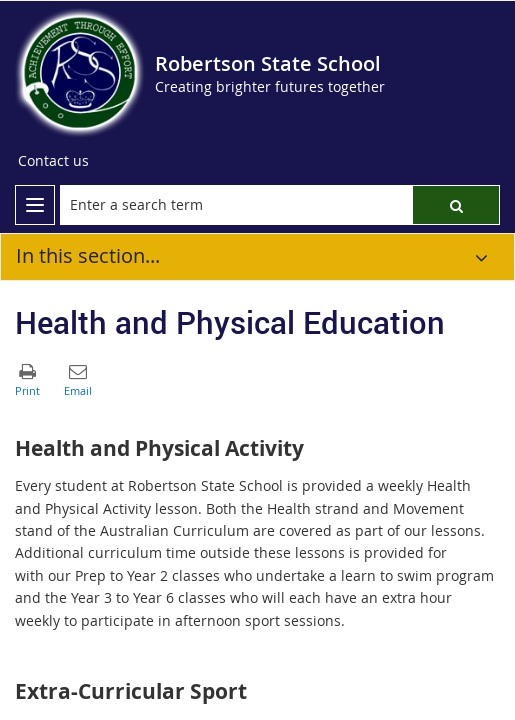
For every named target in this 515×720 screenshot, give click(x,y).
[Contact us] (53, 161)
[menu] (35, 205)
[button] (456, 205)
